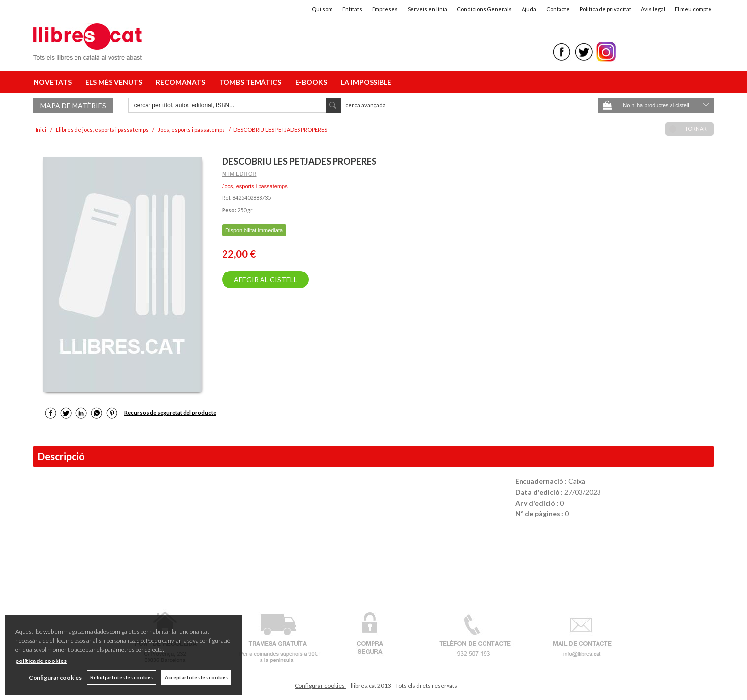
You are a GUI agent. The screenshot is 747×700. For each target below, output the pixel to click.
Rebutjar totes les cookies (122, 677)
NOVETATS (54, 82)
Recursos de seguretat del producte (170, 412)
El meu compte (693, 9)
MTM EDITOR (239, 174)
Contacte (558, 9)
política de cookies (41, 661)
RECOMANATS (182, 82)
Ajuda (529, 9)
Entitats (352, 9)
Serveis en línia (427, 9)
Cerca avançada (366, 105)
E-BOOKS (313, 82)
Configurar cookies (320, 685)
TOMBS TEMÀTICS (252, 82)
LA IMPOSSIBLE (366, 82)
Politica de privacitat (605, 9)
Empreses (385, 9)
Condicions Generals (484, 9)
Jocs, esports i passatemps (255, 186)
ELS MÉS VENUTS (115, 82)
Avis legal (653, 9)
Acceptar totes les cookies (196, 677)
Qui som (322, 9)
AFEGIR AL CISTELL (265, 280)
